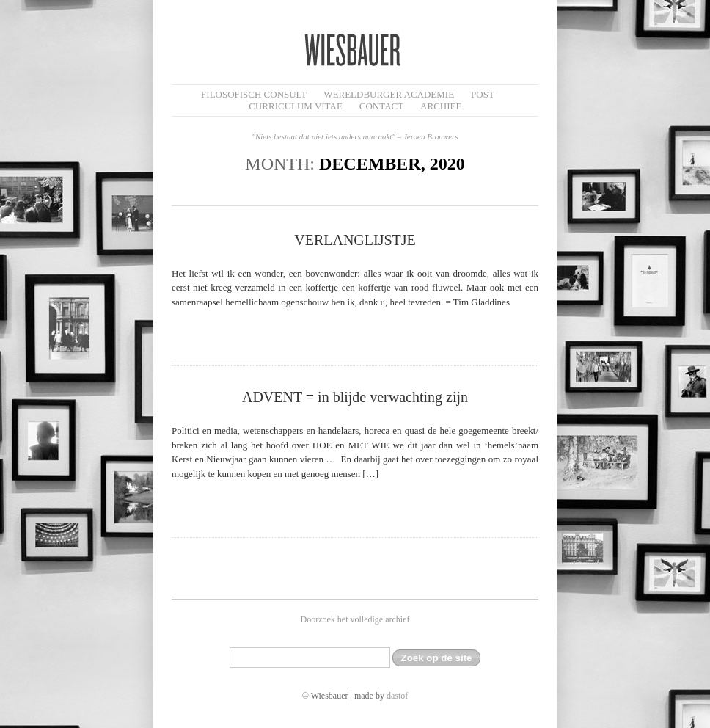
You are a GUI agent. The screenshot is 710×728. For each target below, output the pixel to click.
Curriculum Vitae (296, 106)
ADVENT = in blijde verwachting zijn (355, 397)
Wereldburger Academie (389, 94)
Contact (381, 106)
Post (483, 94)
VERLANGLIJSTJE (355, 240)
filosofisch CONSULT (254, 94)
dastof (397, 696)
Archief (441, 106)
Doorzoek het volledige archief (355, 619)
